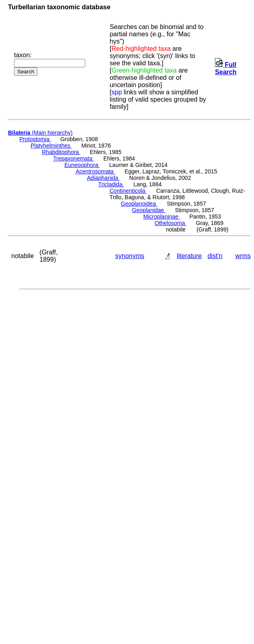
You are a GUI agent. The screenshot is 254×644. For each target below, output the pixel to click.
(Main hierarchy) (40, 133)
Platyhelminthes (51, 146)
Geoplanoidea (139, 204)
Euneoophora (82, 165)
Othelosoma (170, 223)
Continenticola (128, 191)
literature (189, 256)
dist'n (215, 256)
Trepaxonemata (73, 158)
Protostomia (35, 139)
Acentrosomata (95, 171)
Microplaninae (162, 217)
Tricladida (111, 184)
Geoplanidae (149, 210)
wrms (243, 256)
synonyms (130, 256)
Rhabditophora (61, 152)
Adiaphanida (103, 178)
